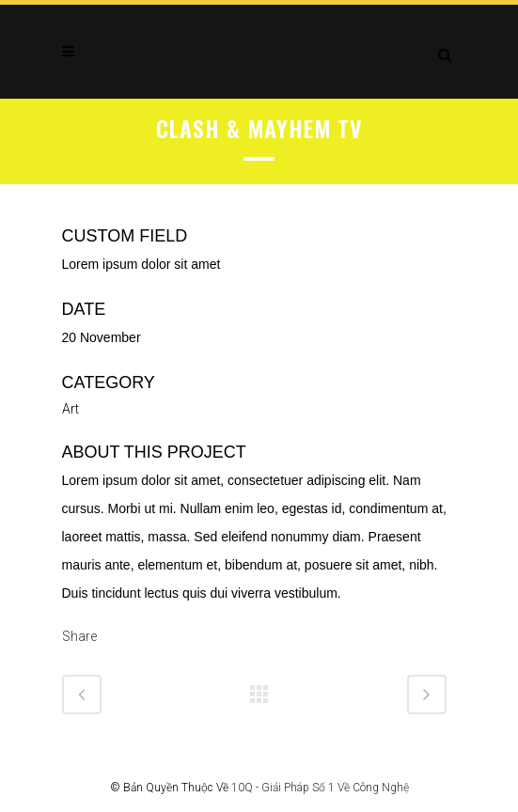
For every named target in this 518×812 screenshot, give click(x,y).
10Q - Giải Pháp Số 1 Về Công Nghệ (320, 788)
